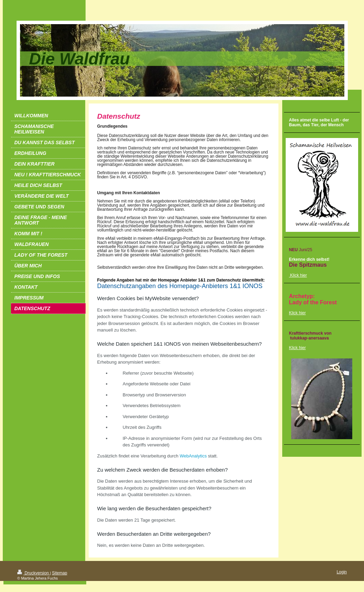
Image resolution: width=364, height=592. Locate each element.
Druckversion (34, 573)
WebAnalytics (193, 456)
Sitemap (60, 573)
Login (342, 572)
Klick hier (298, 313)
